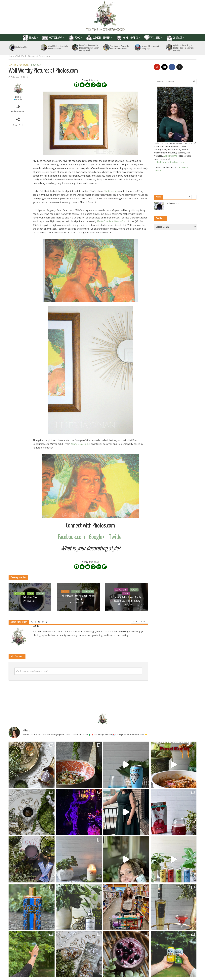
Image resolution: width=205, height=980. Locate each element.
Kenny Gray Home (80, 444)
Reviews (36, 65)
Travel (32, 38)
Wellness (155, 38)
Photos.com (110, 191)
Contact (178, 38)
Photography (55, 38)
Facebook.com (71, 537)
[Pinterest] (93, 85)
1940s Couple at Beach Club (111, 221)
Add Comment (18, 111)
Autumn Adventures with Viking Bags (151, 47)
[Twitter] (82, 85)
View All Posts (140, 622)
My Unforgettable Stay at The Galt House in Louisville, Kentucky (184, 48)
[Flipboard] (104, 85)
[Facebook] (77, 85)
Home (11, 56)
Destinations (121, 590)
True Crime (88, 592)
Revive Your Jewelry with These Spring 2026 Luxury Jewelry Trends (89, 48)
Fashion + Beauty (101, 38)
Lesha (18, 97)
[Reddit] (88, 85)
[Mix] (99, 85)
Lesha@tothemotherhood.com (169, 162)
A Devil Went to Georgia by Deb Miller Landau (58, 47)
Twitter (116, 537)
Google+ (97, 537)
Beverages (19, 593)
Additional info (170, 156)
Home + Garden (130, 38)
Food (77, 38)
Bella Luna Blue (22, 47)
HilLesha (19, 99)
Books (65, 592)
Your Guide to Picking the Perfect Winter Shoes (120, 47)
